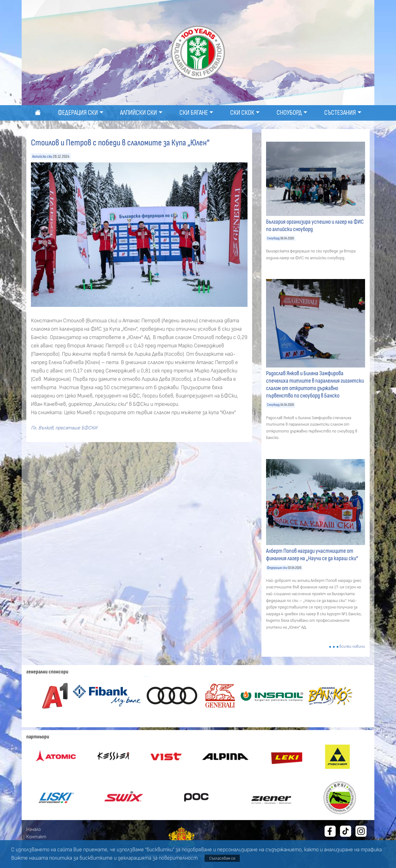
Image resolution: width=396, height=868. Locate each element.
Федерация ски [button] (78, 113)
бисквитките (96, 858)
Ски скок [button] (242, 113)
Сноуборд (273, 238)
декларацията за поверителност (158, 858)
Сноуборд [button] (289, 113)
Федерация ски (277, 568)
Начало (34, 829)
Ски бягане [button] (194, 113)
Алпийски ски (42, 156)
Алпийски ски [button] (138, 113)
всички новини (352, 647)
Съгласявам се (222, 858)
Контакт (36, 837)
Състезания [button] (340, 113)
